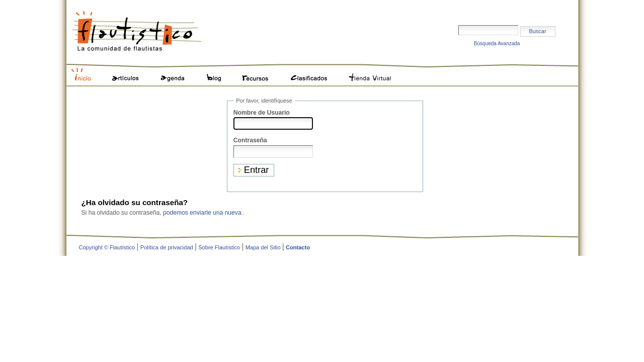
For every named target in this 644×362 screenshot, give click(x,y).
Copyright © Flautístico (107, 247)
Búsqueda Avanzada (497, 43)
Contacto (298, 247)
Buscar (458, 8)
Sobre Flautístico (219, 247)
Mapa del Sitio (263, 247)
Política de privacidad (167, 247)
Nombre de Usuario (262, 113)
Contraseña (250, 140)
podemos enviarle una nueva (202, 213)
